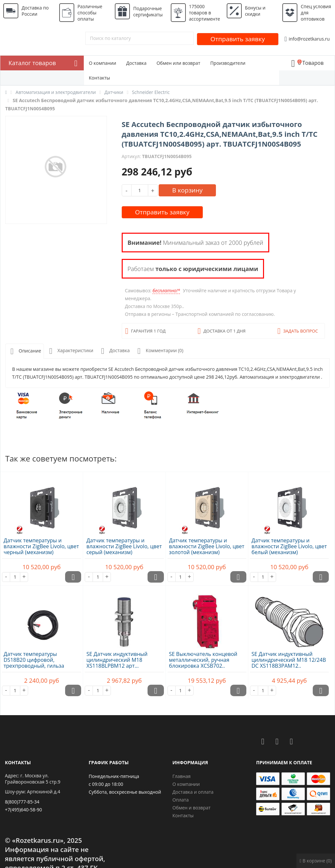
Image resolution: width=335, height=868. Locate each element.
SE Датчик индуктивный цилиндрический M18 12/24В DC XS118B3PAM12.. (289, 660)
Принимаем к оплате (284, 762)
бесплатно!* (166, 290)
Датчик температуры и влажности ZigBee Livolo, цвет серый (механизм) (124, 546)
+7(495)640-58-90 (23, 810)
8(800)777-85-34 (22, 802)
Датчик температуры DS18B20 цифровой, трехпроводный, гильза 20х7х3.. (34, 663)
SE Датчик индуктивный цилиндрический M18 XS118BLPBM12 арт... (117, 660)
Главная (182, 776)
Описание (25, 351)
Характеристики (70, 351)
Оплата (181, 800)
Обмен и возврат (192, 808)
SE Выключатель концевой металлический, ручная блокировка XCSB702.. (203, 660)
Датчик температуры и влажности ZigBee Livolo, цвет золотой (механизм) (207, 546)
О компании (103, 63)
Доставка (136, 63)
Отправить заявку (238, 39)
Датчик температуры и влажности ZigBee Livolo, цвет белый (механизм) (289, 546)
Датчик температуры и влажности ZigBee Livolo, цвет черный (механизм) (41, 546)
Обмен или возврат (178, 63)
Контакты (100, 78)
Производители (228, 63)
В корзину (187, 190)
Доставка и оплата (193, 792)
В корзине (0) (316, 861)
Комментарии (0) (159, 351)
